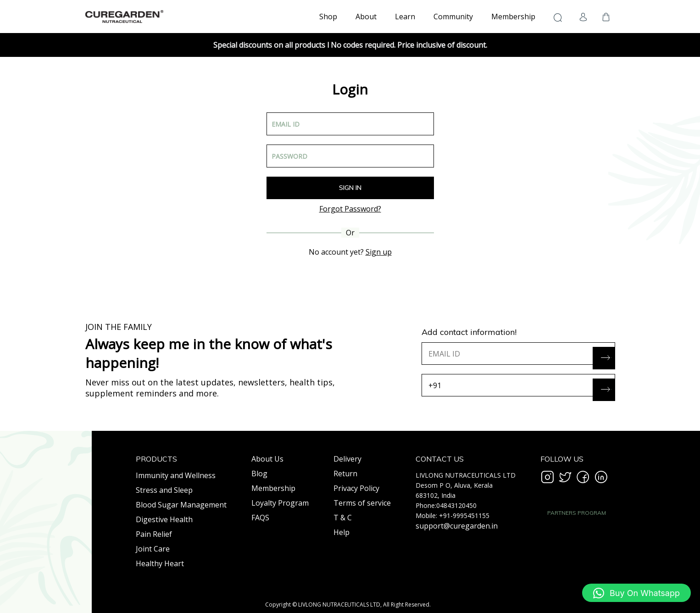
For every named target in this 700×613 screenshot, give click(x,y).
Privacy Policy (356, 488)
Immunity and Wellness (176, 475)
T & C (343, 518)
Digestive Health (164, 519)
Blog (259, 474)
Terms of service (362, 503)
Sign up (379, 252)
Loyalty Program (280, 503)
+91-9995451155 (464, 515)
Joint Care (153, 549)
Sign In (350, 188)
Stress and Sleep (164, 490)
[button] (636, 593)
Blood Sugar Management (181, 505)
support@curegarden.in (457, 526)
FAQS (260, 518)
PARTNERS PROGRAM (577, 513)
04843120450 (456, 505)
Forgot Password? (350, 209)
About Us (267, 459)
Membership (273, 488)
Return (345, 474)
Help (342, 532)
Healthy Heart (160, 563)
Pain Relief (154, 534)
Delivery (347, 459)
